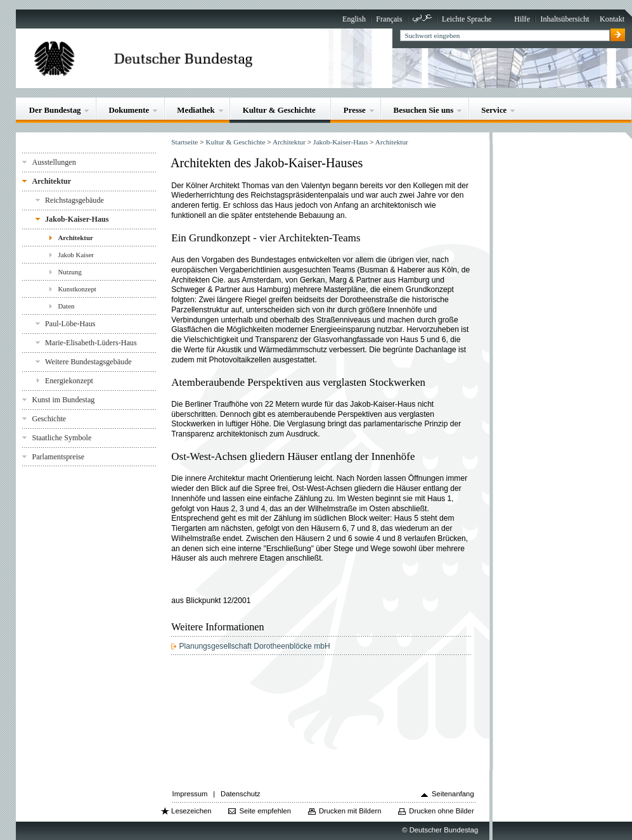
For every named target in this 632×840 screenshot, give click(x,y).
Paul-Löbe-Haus (70, 324)
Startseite (184, 142)
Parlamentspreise (58, 457)
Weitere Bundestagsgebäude (88, 362)
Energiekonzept (69, 381)
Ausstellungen (54, 162)
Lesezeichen (191, 811)
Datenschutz (241, 794)
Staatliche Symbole (61, 438)
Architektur (51, 181)
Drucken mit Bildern (350, 811)
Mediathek (196, 110)
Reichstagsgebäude (74, 200)
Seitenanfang (453, 794)
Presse (355, 110)
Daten (66, 306)
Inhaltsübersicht (564, 19)
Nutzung (70, 272)
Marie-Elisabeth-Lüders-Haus (91, 343)
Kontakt (612, 19)
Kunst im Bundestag (63, 400)
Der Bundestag (55, 110)
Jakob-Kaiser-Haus (77, 219)
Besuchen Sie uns (424, 110)
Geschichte (49, 419)
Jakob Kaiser (76, 255)
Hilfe (522, 19)
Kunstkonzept (77, 289)
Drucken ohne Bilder (441, 811)
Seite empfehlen (265, 811)
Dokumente (129, 110)
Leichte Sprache (467, 19)
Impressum (190, 794)
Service (494, 110)
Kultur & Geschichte (279, 110)
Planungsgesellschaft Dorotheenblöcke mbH (254, 646)
